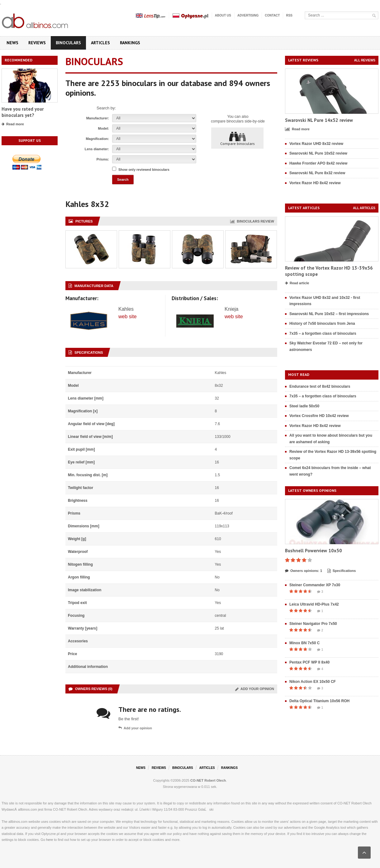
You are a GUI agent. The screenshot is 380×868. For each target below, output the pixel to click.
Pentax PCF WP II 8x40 (309, 662)
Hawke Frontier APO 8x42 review (318, 163)
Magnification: (97, 139)
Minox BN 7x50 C (304, 643)
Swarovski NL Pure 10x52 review (318, 153)
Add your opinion (255, 689)
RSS (289, 15)
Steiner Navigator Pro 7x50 (313, 624)
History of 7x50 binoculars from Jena (322, 324)
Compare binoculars (237, 138)
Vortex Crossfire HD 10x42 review (319, 416)
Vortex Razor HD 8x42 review (315, 183)
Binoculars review (252, 221)
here (50, 840)
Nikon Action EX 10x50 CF (313, 682)
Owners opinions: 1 (304, 571)
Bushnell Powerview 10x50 (313, 551)
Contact (272, 15)
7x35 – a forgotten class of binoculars (323, 333)
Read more (13, 124)
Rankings (130, 43)
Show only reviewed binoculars (144, 170)
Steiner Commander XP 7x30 (315, 585)
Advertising (248, 15)
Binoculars (68, 43)
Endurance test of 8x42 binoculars (320, 386)
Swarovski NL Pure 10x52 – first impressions (329, 314)
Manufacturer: (98, 118)
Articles (100, 43)
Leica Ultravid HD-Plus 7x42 (314, 604)
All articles (364, 208)
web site (128, 317)
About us (223, 15)
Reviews (37, 43)
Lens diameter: (97, 149)
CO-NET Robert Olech (208, 780)
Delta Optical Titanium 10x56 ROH (319, 701)
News (12, 43)
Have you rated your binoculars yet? (23, 112)
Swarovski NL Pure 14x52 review (319, 120)
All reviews (365, 60)
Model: (104, 128)
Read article (297, 283)
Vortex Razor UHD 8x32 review (316, 144)
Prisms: (103, 159)
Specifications (342, 571)
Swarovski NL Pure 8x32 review (317, 173)
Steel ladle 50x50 (304, 406)
